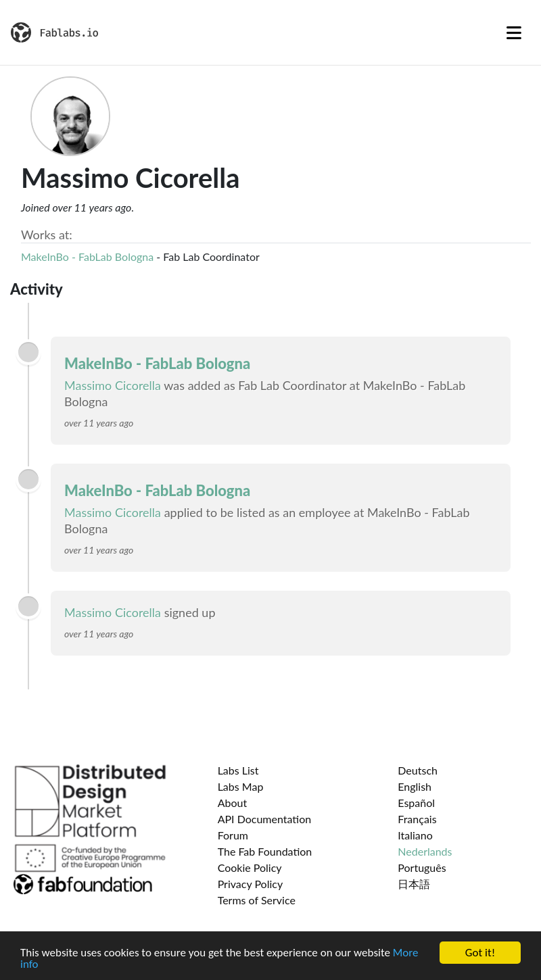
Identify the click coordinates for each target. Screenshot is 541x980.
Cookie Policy (250, 867)
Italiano (415, 835)
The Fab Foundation (265, 851)
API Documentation (265, 819)
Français (417, 819)
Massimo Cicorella (113, 385)
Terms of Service (257, 900)
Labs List (238, 770)
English (415, 786)
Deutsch (418, 770)
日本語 (414, 884)
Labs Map (241, 786)
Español (416, 803)
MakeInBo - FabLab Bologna (87, 256)
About (233, 803)
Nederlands (425, 851)
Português (422, 867)
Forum (233, 835)
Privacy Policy (251, 884)
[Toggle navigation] (514, 32)
